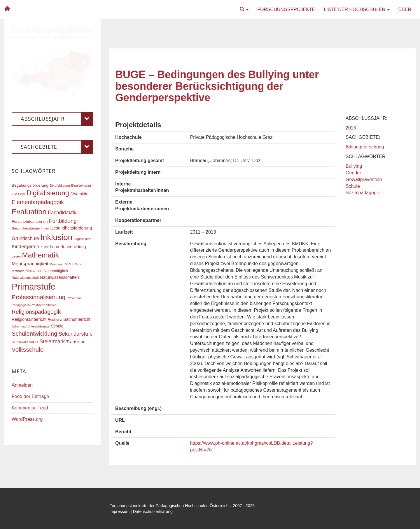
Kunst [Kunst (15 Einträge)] (44, 247)
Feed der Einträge (30, 396)
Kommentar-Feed (30, 408)
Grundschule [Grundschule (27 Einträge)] (25, 238)
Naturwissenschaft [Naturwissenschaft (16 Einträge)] (25, 278)
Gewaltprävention (364, 179)
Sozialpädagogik (363, 193)
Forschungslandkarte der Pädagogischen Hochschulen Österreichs (170, 506)
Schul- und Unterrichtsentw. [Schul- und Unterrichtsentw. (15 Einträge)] (31, 326)
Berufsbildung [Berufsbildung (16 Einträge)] (60, 185)
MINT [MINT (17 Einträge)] (69, 264)
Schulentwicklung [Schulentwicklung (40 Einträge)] (34, 334)
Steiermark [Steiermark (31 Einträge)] (52, 341)
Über (405, 9)
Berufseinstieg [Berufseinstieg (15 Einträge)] (81, 185)
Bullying (354, 166)
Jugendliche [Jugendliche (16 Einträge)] (83, 239)
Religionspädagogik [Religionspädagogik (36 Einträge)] (36, 312)
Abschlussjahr (57, 119)
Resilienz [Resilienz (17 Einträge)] (55, 320)
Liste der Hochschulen (357, 9)
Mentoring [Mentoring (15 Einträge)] (56, 264)
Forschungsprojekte (286, 9)
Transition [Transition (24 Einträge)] (76, 342)
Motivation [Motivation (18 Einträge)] (34, 271)
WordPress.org (27, 419)
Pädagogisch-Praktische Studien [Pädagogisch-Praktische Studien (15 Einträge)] (34, 305)
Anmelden (22, 385)
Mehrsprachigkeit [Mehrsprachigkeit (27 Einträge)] (30, 264)
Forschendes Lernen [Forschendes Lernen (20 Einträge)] (30, 221)
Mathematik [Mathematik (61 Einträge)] (40, 255)
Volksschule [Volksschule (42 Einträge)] (28, 350)
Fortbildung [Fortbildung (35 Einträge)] (63, 221)
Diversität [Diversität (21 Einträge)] (79, 194)
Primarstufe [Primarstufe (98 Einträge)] (34, 287)
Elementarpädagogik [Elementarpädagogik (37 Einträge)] (38, 202)
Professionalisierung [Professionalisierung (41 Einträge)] (38, 297)
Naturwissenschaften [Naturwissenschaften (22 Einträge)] (60, 277)
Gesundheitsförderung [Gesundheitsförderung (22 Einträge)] (71, 228)
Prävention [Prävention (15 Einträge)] (74, 298)
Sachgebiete (57, 147)
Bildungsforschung (365, 147)
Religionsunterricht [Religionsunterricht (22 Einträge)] (29, 319)
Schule (353, 186)
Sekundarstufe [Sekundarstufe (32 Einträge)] (76, 334)
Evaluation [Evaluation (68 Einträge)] (29, 212)
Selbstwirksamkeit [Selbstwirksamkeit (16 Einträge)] (25, 342)
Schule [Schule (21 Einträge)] (57, 326)
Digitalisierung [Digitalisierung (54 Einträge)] (48, 193)
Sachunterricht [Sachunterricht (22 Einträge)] (77, 319)
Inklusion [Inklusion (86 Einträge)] (56, 237)
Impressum (119, 512)
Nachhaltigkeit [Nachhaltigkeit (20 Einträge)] (56, 271)
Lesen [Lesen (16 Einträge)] (16, 256)
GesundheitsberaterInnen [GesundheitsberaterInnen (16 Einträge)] (30, 228)
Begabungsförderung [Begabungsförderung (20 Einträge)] (30, 185)
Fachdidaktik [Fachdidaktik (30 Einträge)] (62, 213)
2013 (351, 128)
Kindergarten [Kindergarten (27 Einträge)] (25, 246)
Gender (353, 173)
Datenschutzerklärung (153, 512)
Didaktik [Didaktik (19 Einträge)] (18, 194)
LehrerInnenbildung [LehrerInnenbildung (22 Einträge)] (68, 247)
